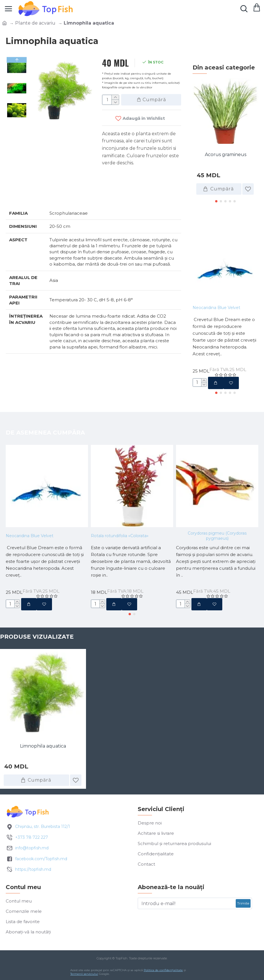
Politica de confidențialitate (163, 970)
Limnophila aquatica (43, 746)
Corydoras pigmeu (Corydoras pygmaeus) (217, 536)
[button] (216, 201)
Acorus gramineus (226, 155)
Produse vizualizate (37, 637)
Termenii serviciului (84, 974)
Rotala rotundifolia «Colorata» (120, 536)
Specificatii (26, 194)
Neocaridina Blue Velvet (216, 308)
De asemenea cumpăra (45, 433)
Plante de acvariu (35, 23)
